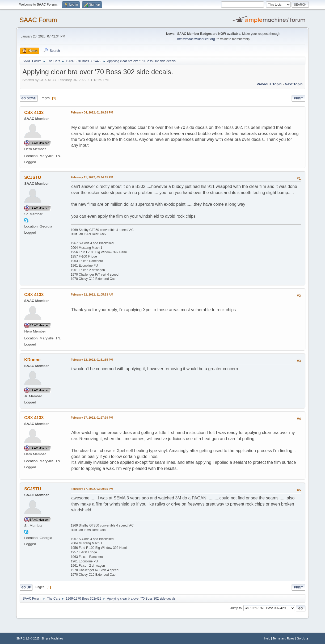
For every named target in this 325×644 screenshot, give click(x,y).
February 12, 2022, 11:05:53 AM (92, 294)
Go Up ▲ (303, 638)
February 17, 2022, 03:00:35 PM (92, 489)
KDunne (32, 360)
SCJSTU (33, 177)
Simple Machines (52, 638)
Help (267, 638)
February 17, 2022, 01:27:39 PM (92, 418)
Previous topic (269, 84)
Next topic (294, 84)
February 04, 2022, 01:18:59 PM (92, 112)
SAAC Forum (38, 20)
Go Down (29, 98)
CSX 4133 (34, 113)
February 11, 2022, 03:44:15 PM (92, 177)
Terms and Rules (283, 638)
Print (298, 98)
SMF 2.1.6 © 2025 (28, 638)
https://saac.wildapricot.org (196, 39)
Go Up (26, 587)
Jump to (236, 608)
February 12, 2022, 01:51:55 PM (92, 360)
